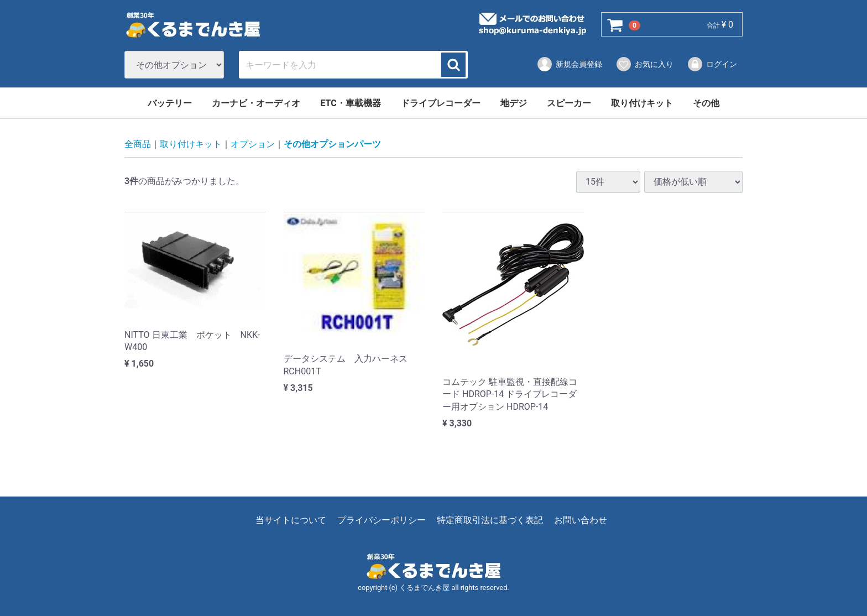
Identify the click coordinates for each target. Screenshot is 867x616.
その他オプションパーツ (332, 145)
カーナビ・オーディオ (256, 103)
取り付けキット (642, 103)
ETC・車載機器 (350, 103)
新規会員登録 (569, 64)
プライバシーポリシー (382, 521)
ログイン (712, 64)
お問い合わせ (581, 521)
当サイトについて (291, 521)
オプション (253, 145)
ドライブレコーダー (441, 103)
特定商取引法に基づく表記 (490, 521)
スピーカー (569, 103)
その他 (706, 103)
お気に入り (644, 64)
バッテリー (170, 103)
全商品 (138, 145)
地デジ (514, 103)
